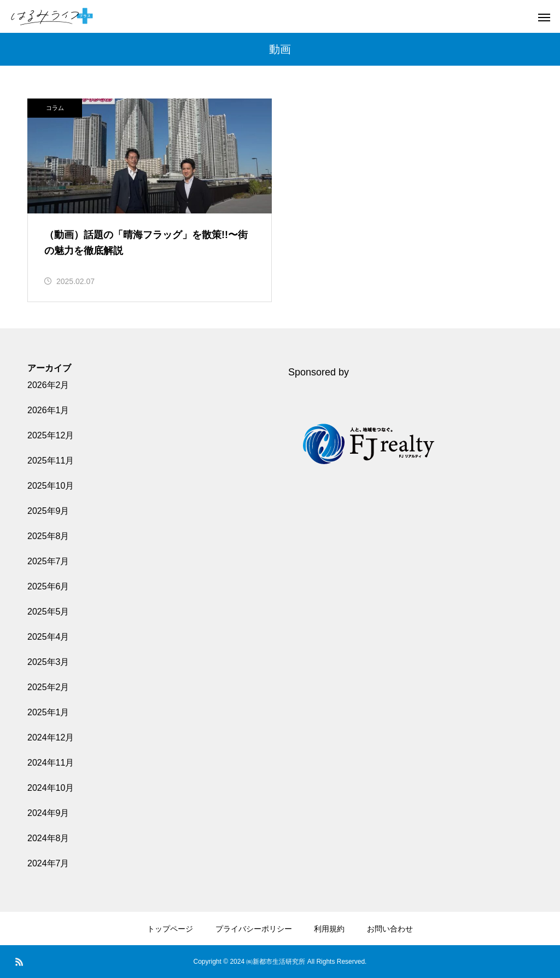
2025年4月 (48, 637)
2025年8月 (48, 536)
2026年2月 (48, 385)
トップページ (170, 929)
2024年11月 (51, 763)
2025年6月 (48, 586)
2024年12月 (51, 737)
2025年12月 (51, 435)
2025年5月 (48, 612)
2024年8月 (48, 838)
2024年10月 (51, 788)
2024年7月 (48, 863)
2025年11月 (51, 461)
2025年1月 (48, 712)
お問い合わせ (390, 929)
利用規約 (329, 929)
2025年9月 (48, 511)
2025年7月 (48, 561)
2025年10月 (51, 486)
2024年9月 (48, 813)
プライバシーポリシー (254, 929)
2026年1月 (48, 410)
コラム (55, 108)
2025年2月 (48, 687)
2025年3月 (48, 662)
